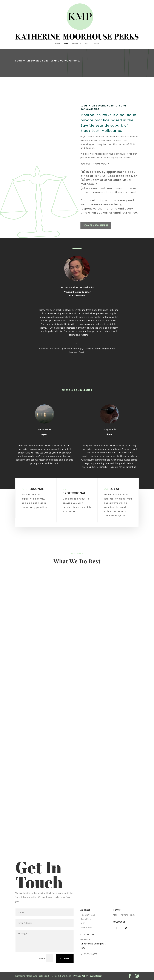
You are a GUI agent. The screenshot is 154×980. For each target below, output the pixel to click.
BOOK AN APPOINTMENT (96, 225)
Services (75, 27)
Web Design (96, 976)
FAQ (87, 27)
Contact (96, 27)
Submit (65, 958)
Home (57, 27)
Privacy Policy (81, 976)
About (66, 27)
